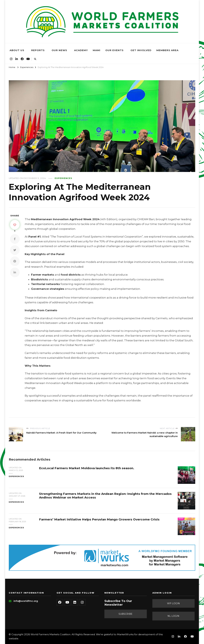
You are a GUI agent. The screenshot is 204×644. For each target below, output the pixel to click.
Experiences (63, 178)
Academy (81, 50)
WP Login (173, 603)
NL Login (173, 616)
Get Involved (141, 50)
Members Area (167, 50)
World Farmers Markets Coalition (51, 634)
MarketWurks (125, 634)
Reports (38, 50)
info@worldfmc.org (26, 601)
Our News (59, 50)
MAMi (97, 50)
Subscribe (126, 614)
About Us (17, 50)
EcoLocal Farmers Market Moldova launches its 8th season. (87, 468)
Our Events (114, 50)
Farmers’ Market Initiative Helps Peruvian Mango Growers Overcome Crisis (99, 519)
